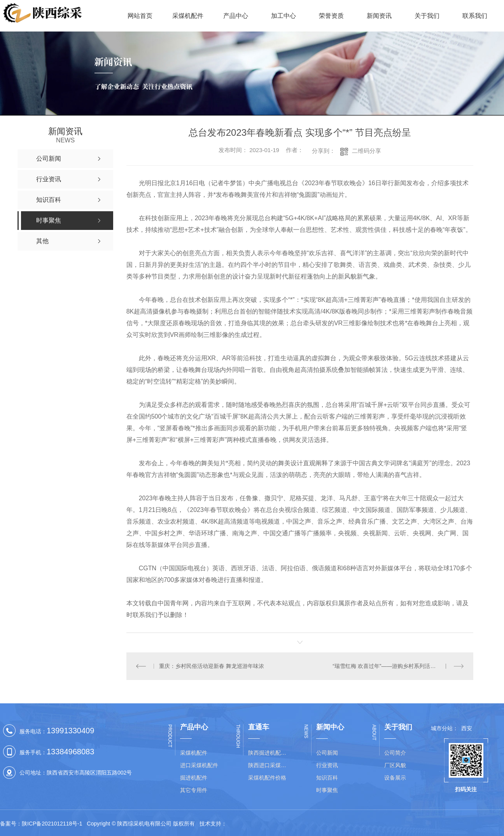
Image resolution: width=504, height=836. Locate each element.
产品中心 (236, 16)
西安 (467, 728)
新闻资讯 (379, 16)
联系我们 (475, 16)
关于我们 (427, 16)
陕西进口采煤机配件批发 (269, 765)
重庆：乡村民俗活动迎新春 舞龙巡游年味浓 (212, 666)
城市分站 (442, 728)
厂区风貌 (395, 765)
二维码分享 (367, 151)
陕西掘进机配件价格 (269, 753)
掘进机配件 (194, 778)
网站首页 (140, 16)
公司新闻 (327, 753)
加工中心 (283, 16)
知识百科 (327, 778)
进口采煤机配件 (199, 765)
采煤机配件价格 (267, 778)
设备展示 (395, 778)
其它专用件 (194, 790)
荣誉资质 (331, 16)
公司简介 (395, 753)
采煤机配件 (188, 16)
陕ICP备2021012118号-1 (52, 824)
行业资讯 (327, 765)
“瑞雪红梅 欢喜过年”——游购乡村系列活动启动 (389, 666)
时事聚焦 (327, 790)
